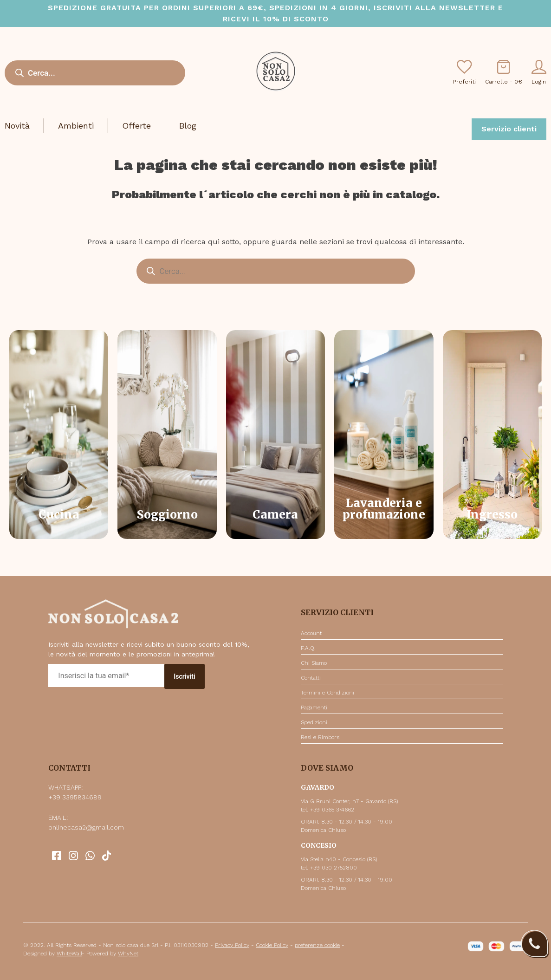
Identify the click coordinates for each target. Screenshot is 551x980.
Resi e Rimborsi (321, 737)
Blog (188, 126)
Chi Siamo (314, 663)
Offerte (136, 126)
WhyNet (128, 954)
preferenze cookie (317, 945)
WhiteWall (69, 954)
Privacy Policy (232, 945)
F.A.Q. (308, 648)
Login (539, 72)
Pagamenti (314, 707)
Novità (17, 126)
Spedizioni (314, 722)
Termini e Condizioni (327, 693)
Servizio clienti (509, 129)
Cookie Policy (272, 945)
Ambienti (76, 126)
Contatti (311, 678)
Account (311, 633)
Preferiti (464, 72)
